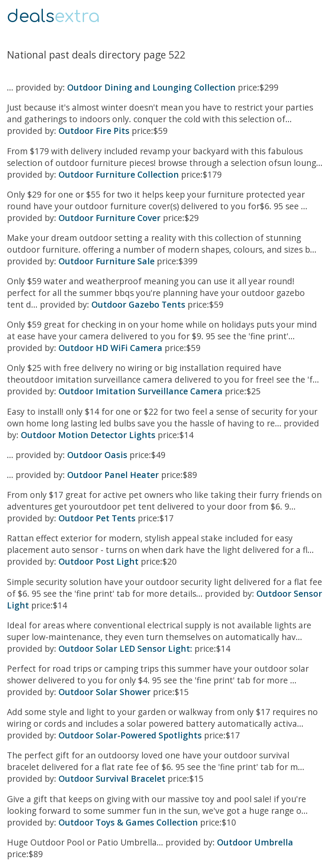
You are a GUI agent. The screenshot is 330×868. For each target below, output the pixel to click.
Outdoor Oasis (97, 455)
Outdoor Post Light (99, 561)
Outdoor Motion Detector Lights (88, 435)
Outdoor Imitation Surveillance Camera (141, 391)
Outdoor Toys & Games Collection (128, 822)
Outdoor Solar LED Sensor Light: (125, 649)
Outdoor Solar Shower (105, 692)
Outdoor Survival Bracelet (112, 779)
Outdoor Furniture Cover (110, 218)
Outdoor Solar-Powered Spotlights (130, 735)
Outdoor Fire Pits (94, 131)
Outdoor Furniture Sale (107, 261)
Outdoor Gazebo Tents (138, 304)
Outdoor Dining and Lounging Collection (151, 87)
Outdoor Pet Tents (97, 518)
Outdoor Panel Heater (113, 475)
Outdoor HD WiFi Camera (110, 348)
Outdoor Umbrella (255, 842)
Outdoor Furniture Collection (119, 174)
